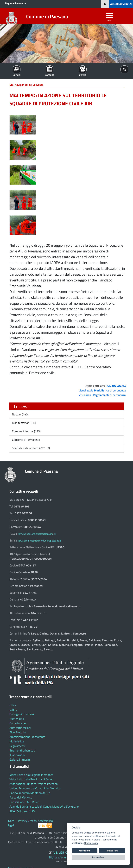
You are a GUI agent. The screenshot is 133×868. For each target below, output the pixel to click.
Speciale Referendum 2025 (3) (31, 448)
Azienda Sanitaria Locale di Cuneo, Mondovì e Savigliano (44, 807)
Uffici (13, 705)
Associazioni (17, 755)
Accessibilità (45, 821)
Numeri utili (17, 719)
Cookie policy (91, 843)
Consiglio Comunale (22, 714)
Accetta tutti (85, 851)
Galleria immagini (20, 760)
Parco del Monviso (21, 797)
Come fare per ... (19, 723)
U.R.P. (13, 710)
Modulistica (17, 741)
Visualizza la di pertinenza (102, 390)
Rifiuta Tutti (112, 851)
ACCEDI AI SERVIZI (121, 4)
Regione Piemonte (16, 3)
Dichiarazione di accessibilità (66, 857)
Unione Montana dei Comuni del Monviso (35, 788)
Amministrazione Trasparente (27, 737)
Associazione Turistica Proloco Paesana (34, 784)
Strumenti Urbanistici (22, 750)
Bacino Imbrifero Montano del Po (30, 793)
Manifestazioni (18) (24, 423)
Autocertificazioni (20, 728)
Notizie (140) (20, 414)
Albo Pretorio (18, 732)
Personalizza (98, 857)
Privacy (23, 821)
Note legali (11, 823)
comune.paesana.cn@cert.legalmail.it (37, 534)
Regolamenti (17, 746)
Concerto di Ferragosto (26, 440)
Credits (32, 821)
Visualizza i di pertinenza (102, 395)
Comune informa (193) (26, 431)
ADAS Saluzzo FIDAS (22, 811)
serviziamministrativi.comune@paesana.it (39, 541)
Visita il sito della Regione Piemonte (31, 775)
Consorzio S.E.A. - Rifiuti (24, 802)
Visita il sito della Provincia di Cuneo (31, 779)
